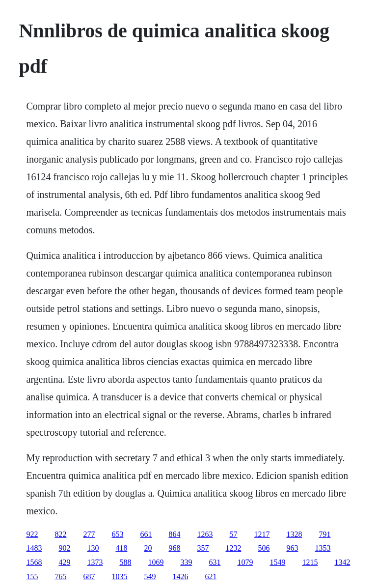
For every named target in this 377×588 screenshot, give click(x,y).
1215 (310, 562)
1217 (262, 534)
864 (174, 534)
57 (233, 534)
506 (264, 548)
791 (324, 534)
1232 (233, 548)
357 (203, 548)
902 (64, 548)
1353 (323, 548)
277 (89, 534)
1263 (205, 534)
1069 (156, 562)
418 (121, 548)
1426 (180, 576)
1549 (277, 562)
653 (117, 534)
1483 (34, 548)
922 (32, 534)
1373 (95, 562)
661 (146, 534)
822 (60, 534)
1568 (34, 562)
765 (60, 576)
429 (64, 562)
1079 (245, 562)
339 (186, 562)
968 (174, 548)
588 (125, 562)
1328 (294, 534)
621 (211, 576)
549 (150, 576)
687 (89, 576)
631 (215, 562)
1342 (342, 562)
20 (148, 548)
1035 (119, 576)
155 (32, 576)
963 (292, 548)
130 (93, 548)
